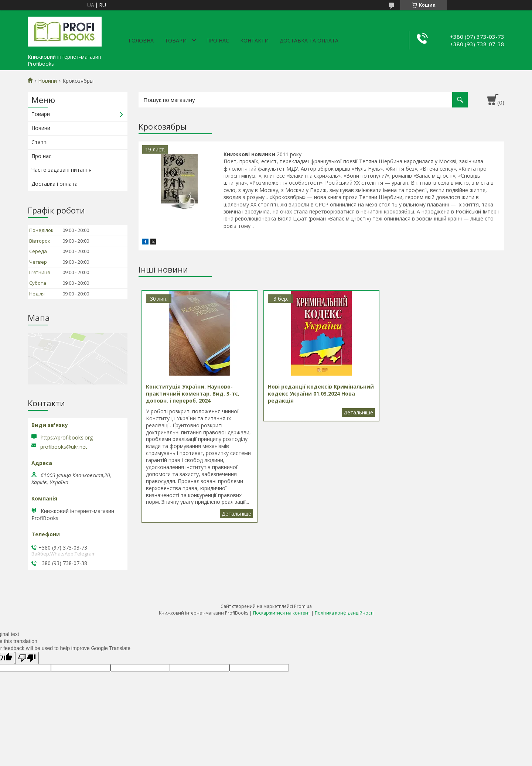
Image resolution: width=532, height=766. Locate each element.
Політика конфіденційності (344, 613)
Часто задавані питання (62, 170)
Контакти (254, 40)
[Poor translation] (27, 658)
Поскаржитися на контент (282, 613)
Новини (47, 81)
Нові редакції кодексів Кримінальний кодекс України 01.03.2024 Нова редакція (358, 413)
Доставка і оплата (54, 184)
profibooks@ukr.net (64, 447)
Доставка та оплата (309, 40)
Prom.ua (303, 606)
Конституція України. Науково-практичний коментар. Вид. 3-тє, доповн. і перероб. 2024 (236, 514)
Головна (141, 40)
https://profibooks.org (67, 437)
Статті (40, 142)
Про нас (218, 40)
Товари (176, 40)
